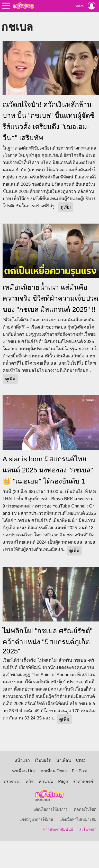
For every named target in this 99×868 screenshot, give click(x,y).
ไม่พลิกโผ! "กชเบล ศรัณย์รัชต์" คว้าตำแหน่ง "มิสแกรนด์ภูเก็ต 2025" (47, 641)
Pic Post (79, 771)
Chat (80, 760)
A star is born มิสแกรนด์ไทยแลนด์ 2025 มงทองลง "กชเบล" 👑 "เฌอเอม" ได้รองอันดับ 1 (48, 470)
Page (63, 781)
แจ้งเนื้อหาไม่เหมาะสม (78, 820)
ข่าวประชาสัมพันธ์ (58, 830)
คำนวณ (46, 781)
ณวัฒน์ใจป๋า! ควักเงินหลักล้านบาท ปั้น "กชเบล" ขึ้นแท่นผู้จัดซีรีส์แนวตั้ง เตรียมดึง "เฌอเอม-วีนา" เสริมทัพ (49, 121)
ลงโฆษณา (88, 830)
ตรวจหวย (12, 781)
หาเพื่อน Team (54, 771)
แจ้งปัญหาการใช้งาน (36, 820)
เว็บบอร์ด (43, 760)
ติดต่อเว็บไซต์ (85, 809)
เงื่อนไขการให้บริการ (51, 809)
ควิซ (30, 781)
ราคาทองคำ (84, 781)
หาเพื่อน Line (24, 771)
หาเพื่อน (64, 760)
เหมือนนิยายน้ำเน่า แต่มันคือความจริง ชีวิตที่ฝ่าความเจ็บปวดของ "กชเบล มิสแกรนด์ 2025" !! (50, 298)
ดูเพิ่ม (66, 207)
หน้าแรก (22, 760)
